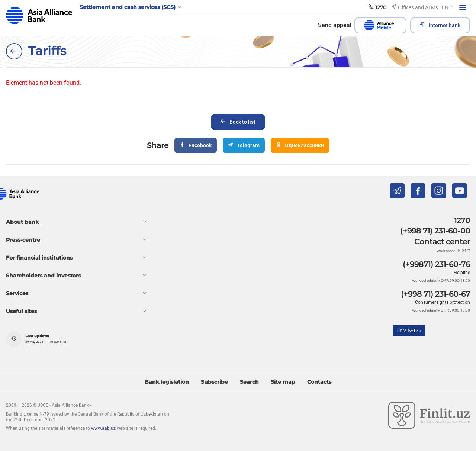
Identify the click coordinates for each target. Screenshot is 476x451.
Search (249, 382)
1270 (462, 220)
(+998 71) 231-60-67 (435, 294)
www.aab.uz (103, 428)
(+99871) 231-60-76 (436, 264)
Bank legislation (167, 382)
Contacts (319, 382)
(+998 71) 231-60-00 (435, 231)
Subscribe (214, 382)
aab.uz (39, 15)
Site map (283, 382)
